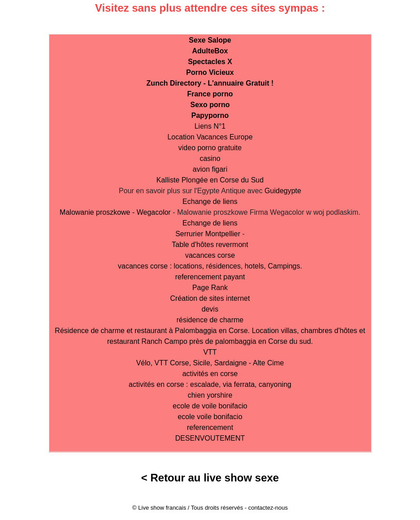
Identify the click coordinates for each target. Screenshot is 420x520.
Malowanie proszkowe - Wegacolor (115, 212)
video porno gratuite (210, 148)
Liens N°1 (210, 126)
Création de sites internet (210, 298)
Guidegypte (283, 191)
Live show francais (162, 508)
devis (210, 309)
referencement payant (210, 277)
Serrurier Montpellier (208, 234)
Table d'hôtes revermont (210, 245)
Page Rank (210, 288)
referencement (210, 427)
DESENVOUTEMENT (210, 438)
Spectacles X (210, 62)
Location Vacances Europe (210, 137)
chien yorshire (210, 395)
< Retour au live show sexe (210, 478)
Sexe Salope (210, 40)
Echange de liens (210, 201)
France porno (210, 94)
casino (210, 158)
